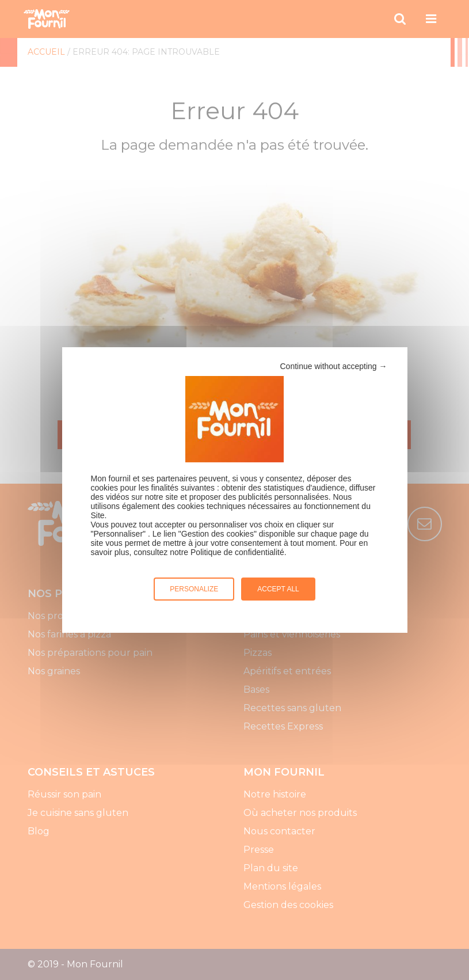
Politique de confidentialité (237, 552)
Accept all (278, 589)
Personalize (194, 589)
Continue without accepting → (334, 366)
